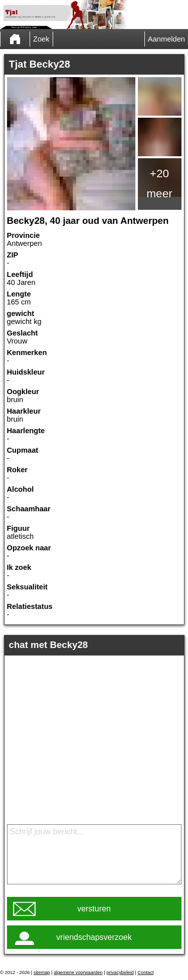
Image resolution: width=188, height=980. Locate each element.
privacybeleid (120, 972)
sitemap (42, 972)
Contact (145, 972)
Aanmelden (166, 39)
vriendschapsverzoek (94, 937)
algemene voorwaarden (78, 972)
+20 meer (159, 183)
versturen (94, 909)
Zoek (41, 39)
